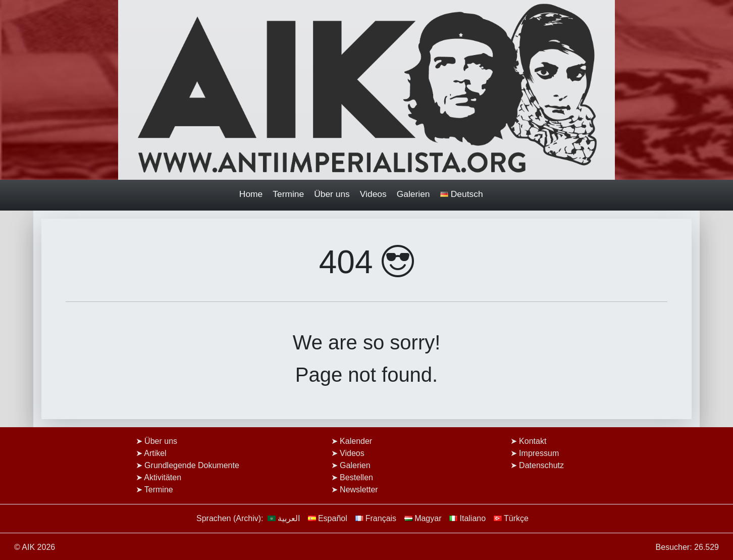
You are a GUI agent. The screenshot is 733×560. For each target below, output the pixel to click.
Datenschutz (541, 465)
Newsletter (359, 490)
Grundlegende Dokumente (192, 465)
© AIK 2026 (35, 547)
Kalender (356, 441)
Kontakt (533, 441)
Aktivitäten (163, 477)
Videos (373, 194)
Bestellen (356, 477)
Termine (288, 194)
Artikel (155, 453)
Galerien (413, 194)
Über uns (332, 194)
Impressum (539, 453)
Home (251, 194)
